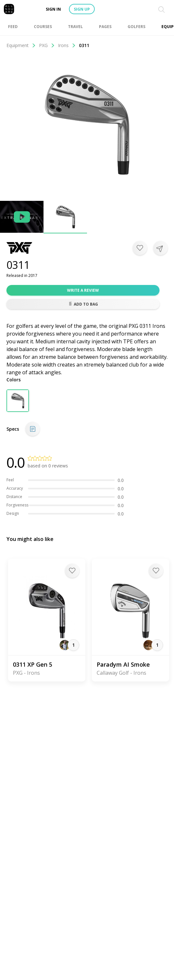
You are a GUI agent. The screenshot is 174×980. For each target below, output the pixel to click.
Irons (67, 45)
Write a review (83, 290)
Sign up (82, 9)
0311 (84, 45)
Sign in (53, 9)
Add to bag (83, 304)
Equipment (21, 45)
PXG (47, 45)
